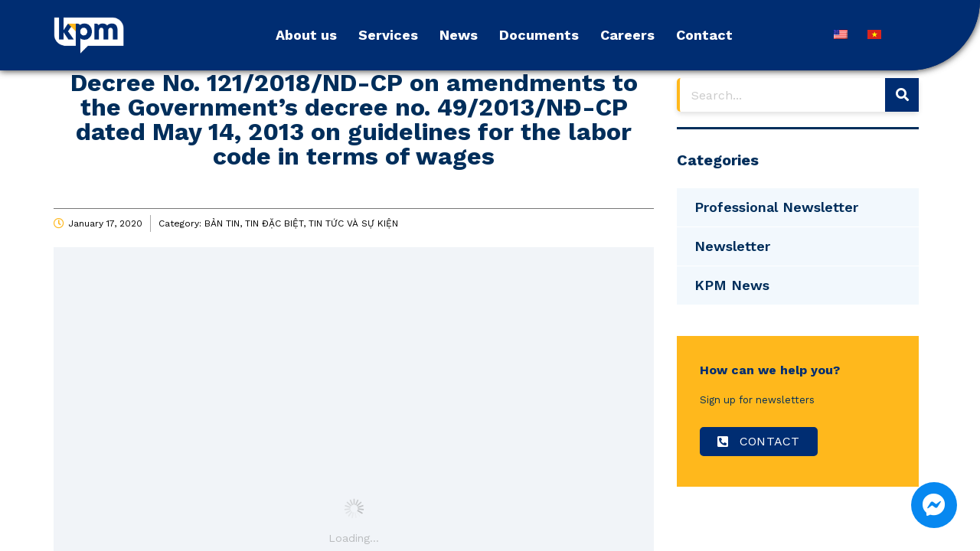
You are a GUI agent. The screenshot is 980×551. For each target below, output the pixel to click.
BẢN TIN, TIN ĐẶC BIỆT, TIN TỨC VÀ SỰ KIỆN (301, 223)
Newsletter (732, 246)
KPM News (732, 285)
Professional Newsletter (776, 207)
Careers (627, 35)
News (459, 35)
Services (388, 35)
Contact (704, 35)
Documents (539, 35)
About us (306, 35)
